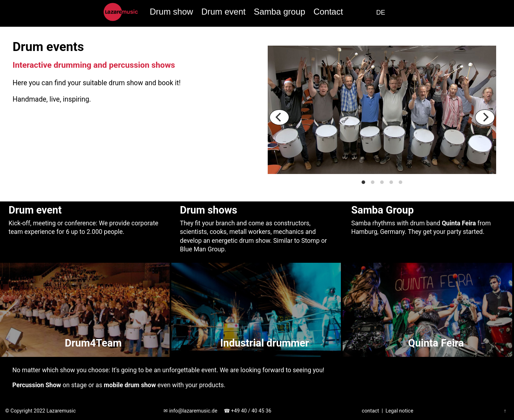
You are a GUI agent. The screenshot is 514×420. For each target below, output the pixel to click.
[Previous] (279, 117)
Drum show (171, 12)
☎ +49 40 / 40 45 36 (248, 411)
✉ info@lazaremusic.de (190, 411)
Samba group (279, 12)
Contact (328, 12)
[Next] (485, 117)
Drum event (223, 12)
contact (371, 411)
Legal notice (399, 411)
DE (381, 12)
